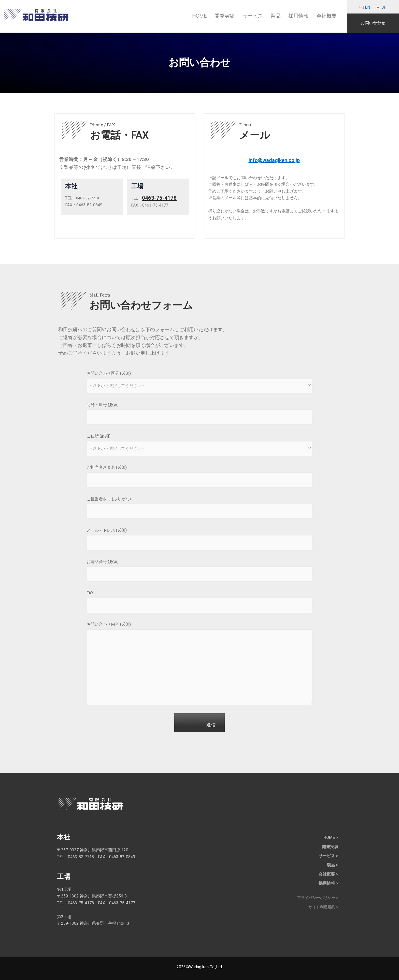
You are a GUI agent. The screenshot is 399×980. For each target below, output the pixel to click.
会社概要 (326, 16)
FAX (199, 602)
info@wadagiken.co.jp (274, 160)
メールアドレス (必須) (199, 540)
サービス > (328, 856)
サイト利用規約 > (322, 908)
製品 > (332, 865)
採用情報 (298, 16)
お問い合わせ (373, 23)
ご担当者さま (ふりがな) (199, 508)
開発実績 (225, 16)
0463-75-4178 (161, 198)
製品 (276, 16)
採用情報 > (328, 883)
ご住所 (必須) (199, 446)
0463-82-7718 (89, 198)
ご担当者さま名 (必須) (199, 477)
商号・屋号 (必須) (199, 414)
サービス (253, 16)
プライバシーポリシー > (316, 898)
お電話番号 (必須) (199, 571)
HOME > (331, 837)
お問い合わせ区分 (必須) (199, 383)
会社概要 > (328, 874)
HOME (199, 16)
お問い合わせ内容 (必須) (199, 665)
